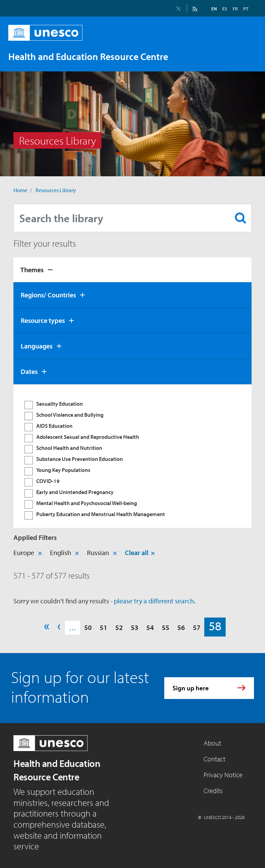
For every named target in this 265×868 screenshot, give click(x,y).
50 (88, 627)
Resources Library (56, 190)
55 (166, 627)
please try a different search (154, 601)
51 (104, 627)
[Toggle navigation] (244, 56)
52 (119, 627)
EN (214, 9)
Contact (214, 759)
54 (150, 627)
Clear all (137, 553)
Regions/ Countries (48, 295)
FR (235, 9)
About (212, 743)
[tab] (132, 270)
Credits (213, 791)
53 (135, 627)
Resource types (43, 320)
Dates (29, 371)
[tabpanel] (132, 456)
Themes (32, 270)
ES (225, 9)
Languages (37, 346)
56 (181, 627)
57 (197, 627)
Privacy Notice (223, 775)
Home (20, 190)
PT (246, 9)
